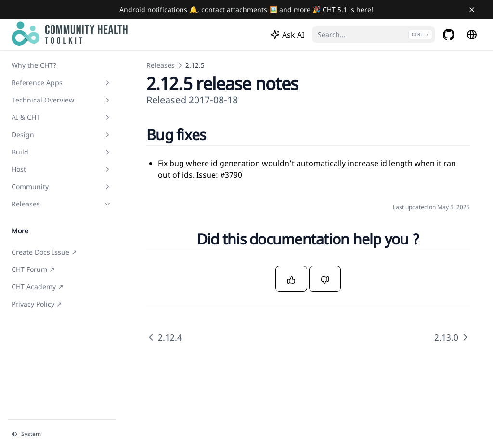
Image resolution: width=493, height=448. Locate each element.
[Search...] (374, 35)
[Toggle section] (107, 83)
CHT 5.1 (335, 9)
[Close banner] (472, 10)
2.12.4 (164, 337)
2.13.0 (452, 337)
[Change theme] (62, 434)
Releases (161, 65)
